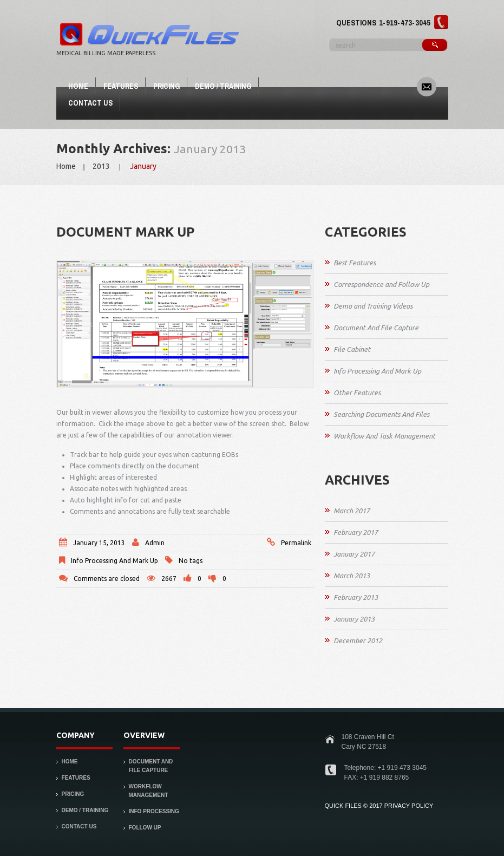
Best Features (355, 263)
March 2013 (352, 576)
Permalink (296, 543)
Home (78, 86)
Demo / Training (223, 86)
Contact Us (90, 103)
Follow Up (145, 828)
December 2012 (358, 641)
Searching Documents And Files (381, 414)
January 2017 (354, 554)
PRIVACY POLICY (409, 806)
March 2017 (352, 511)
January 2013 (354, 619)
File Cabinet (352, 349)
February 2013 (356, 597)
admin (155, 543)
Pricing (166, 86)
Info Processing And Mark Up (114, 561)
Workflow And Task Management (384, 436)
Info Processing (154, 811)
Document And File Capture (376, 328)
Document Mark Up (125, 232)
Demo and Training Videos (373, 306)
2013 (101, 166)
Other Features (357, 393)
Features (121, 86)
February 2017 (356, 532)
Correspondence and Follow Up (381, 284)
